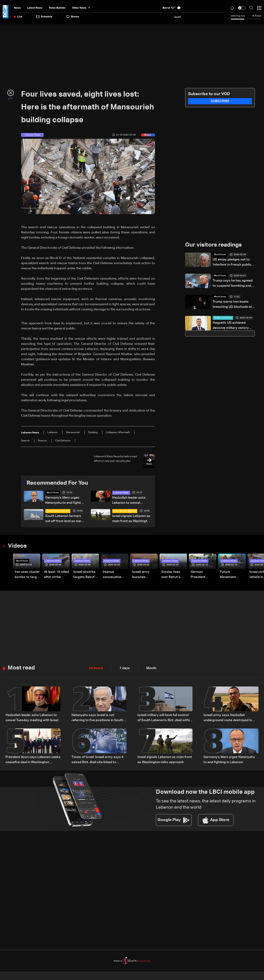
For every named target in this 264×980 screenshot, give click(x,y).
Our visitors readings (214, 245)
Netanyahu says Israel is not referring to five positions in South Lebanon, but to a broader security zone (98, 719)
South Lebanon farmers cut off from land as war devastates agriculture (63, 519)
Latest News (35, 8)
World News (53, 493)
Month (151, 669)
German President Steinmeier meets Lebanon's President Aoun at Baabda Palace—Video (202, 575)
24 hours (96, 669)
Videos (18, 546)
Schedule (44, 17)
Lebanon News (121, 493)
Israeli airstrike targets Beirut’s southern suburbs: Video (85, 575)
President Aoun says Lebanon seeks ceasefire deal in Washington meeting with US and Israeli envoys (33, 760)
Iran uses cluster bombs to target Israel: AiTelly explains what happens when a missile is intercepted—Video (27, 575)
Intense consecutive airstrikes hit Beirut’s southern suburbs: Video (114, 575)
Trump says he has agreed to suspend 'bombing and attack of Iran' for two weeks (233, 284)
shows (73, 17)
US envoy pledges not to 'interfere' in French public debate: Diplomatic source (233, 263)
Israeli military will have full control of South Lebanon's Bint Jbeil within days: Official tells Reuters (164, 719)
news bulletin (57, 8)
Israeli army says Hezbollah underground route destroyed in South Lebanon (228, 719)
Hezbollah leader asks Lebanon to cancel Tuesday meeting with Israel (129, 501)
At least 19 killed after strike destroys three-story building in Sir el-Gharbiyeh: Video (56, 575)
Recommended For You (59, 483)
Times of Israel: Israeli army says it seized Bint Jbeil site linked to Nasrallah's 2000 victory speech (98, 760)
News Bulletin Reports (58, 511)
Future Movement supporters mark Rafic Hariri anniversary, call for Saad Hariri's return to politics (233, 575)
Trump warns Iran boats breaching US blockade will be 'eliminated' (233, 305)
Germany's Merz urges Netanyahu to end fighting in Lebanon (65, 501)
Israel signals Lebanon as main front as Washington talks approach (132, 519)
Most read (22, 668)
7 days (125, 669)
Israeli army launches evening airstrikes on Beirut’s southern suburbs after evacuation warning (142, 575)
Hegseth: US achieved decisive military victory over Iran (231, 326)
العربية (178, 17)
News (17, 8)
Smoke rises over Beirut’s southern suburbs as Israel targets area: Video (172, 575)
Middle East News (223, 318)
